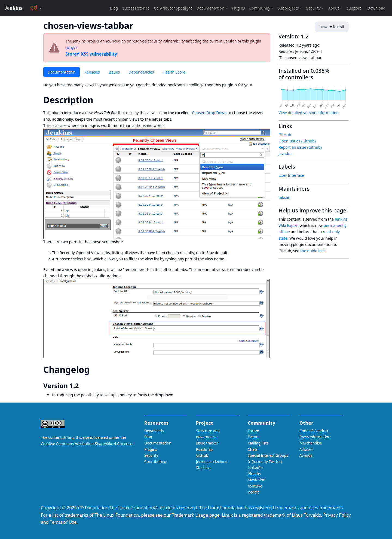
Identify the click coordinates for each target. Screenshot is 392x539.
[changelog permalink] (94, 369)
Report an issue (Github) (300, 147)
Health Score (174, 72)
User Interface (291, 175)
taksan (284, 197)
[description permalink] (98, 100)
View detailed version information (309, 113)
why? (71, 47)
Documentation (62, 72)
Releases (92, 72)
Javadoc (285, 153)
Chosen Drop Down (209, 113)
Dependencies (141, 72)
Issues (114, 72)
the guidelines (313, 251)
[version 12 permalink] (82, 386)
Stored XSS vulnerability (91, 54)
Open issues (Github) (297, 141)
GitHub (285, 135)
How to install (332, 27)
